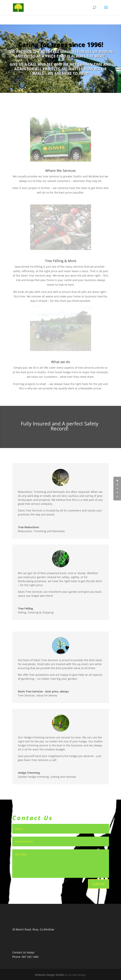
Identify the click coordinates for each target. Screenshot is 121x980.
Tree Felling (25, 608)
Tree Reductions (28, 527)
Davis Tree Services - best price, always (43, 691)
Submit (99, 884)
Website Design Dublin (50, 975)
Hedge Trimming (29, 773)
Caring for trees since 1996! (61, 45)
